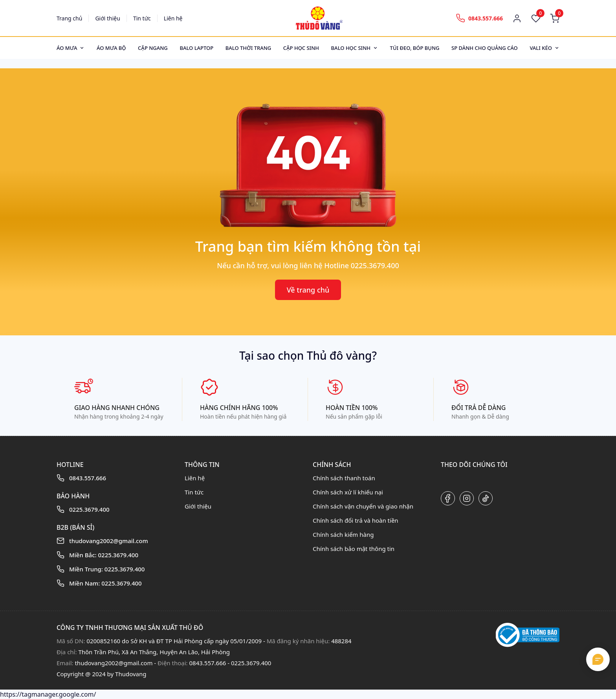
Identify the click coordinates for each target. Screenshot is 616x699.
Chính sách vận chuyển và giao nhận (363, 506)
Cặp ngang (153, 48)
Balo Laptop (196, 48)
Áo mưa (67, 48)
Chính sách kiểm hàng (343, 534)
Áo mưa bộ (111, 48)
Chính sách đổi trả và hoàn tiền (356, 520)
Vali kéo (541, 48)
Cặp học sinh (301, 48)
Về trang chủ (308, 290)
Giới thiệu (108, 18)
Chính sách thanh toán (344, 478)
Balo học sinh (351, 48)
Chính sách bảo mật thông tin (354, 549)
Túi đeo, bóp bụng (415, 48)
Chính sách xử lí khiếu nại (348, 492)
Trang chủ (69, 18)
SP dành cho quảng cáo (485, 48)
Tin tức (142, 18)
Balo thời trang (248, 48)
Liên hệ (173, 18)
